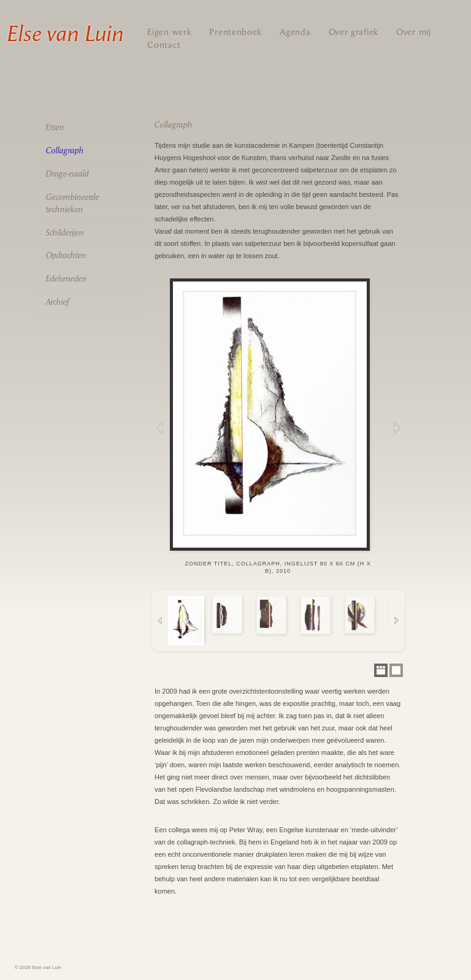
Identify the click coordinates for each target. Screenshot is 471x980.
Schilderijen (64, 233)
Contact (164, 45)
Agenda (295, 32)
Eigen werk (169, 32)
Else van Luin (65, 34)
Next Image (396, 428)
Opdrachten (66, 255)
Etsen (55, 127)
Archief (57, 302)
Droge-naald (67, 174)
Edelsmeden (66, 279)
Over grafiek (354, 32)
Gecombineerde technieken (72, 203)
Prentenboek (235, 32)
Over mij (414, 32)
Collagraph (64, 151)
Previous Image (160, 428)
